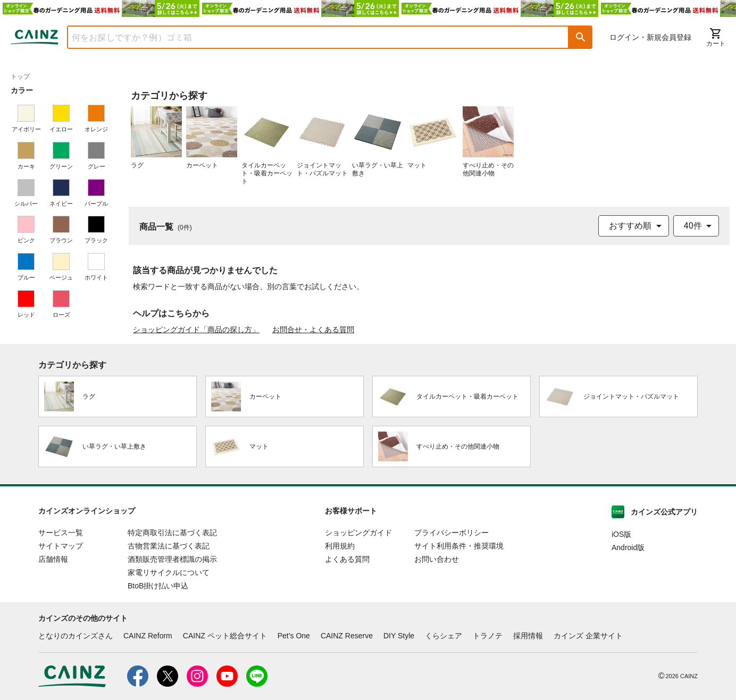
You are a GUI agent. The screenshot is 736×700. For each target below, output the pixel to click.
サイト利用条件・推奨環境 (459, 546)
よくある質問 (347, 559)
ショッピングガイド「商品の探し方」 (196, 330)
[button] (581, 37)
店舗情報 (53, 559)
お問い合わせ (437, 559)
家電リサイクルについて (169, 572)
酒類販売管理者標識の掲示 (172, 559)
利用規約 (340, 546)
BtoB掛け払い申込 (158, 586)
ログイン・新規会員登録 (650, 37)
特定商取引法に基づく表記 (172, 533)
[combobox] (310, 37)
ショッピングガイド (358, 533)
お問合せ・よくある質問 (313, 330)
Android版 (628, 547)
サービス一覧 (61, 533)
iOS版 (621, 534)
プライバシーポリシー (451, 533)
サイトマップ (61, 546)
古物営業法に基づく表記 (169, 546)
